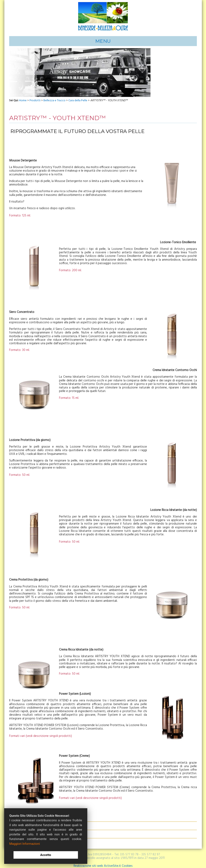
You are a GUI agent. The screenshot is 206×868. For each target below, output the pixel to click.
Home (14, 38)
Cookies (127, 860)
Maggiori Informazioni (25, 844)
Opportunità (74, 38)
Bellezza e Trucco (54, 95)
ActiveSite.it (112, 860)
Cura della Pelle (78, 95)
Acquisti (107, 38)
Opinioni (139, 38)
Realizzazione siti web (88, 860)
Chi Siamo (29, 38)
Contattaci (123, 38)
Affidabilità (47, 38)
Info (60, 38)
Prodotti (93, 38)
